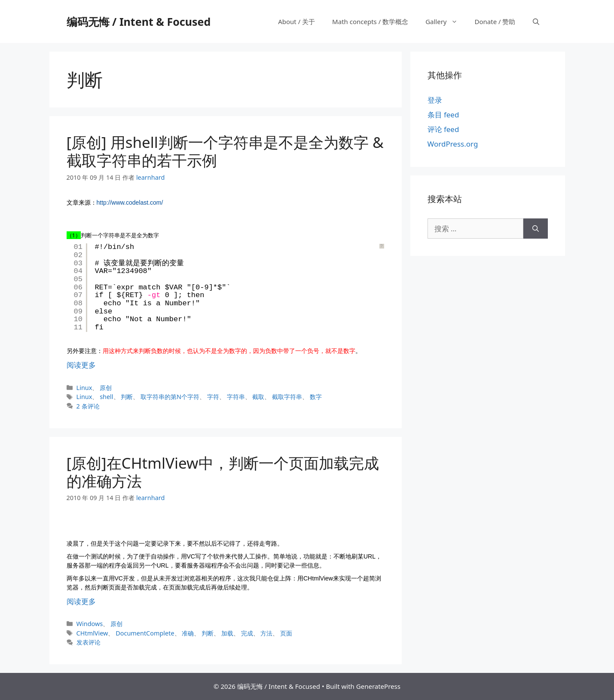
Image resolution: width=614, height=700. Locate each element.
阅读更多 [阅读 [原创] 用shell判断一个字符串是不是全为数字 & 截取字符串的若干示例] (81, 365)
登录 (435, 100)
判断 (127, 397)
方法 (266, 633)
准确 (188, 633)
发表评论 (89, 642)
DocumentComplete (145, 633)
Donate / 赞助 (495, 21)
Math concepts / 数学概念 (370, 21)
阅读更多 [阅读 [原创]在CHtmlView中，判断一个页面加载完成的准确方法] (81, 601)
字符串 (236, 397)
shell (106, 397)
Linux (84, 388)
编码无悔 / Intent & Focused (139, 21)
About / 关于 (296, 21)
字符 (213, 397)
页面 (286, 633)
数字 (316, 397)
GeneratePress (378, 686)
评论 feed (443, 129)
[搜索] (536, 229)
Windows (90, 624)
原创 (106, 388)
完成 (247, 633)
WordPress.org (453, 144)
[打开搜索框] (536, 21)
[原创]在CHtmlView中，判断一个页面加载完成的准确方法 (223, 472)
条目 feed (443, 115)
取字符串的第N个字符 (170, 397)
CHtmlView (92, 633)
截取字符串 (287, 397)
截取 (258, 397)
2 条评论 (88, 406)
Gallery (446, 21)
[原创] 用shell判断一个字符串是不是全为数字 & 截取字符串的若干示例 (225, 151)
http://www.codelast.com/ (130, 203)
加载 (227, 633)
